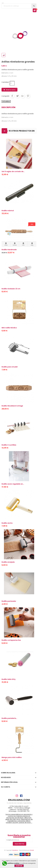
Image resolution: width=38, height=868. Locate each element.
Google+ (23, 96)
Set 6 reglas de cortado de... (13, 171)
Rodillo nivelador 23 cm (11, 289)
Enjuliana (15, 850)
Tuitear (17, 96)
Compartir (12, 96)
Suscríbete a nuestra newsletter (19, 836)
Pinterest (28, 96)
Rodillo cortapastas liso (11, 640)
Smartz (32, 850)
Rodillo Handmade (9, 250)
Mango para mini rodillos (12, 757)
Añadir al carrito (9, 90)
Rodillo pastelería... (9, 718)
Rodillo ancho (7, 523)
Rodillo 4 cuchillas (9, 445)
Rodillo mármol (8, 211)
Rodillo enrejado (8, 562)
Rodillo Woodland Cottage (12, 406)
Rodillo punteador (9, 601)
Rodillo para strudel (10, 367)
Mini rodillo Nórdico (9, 328)
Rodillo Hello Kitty (9, 679)
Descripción (8, 107)
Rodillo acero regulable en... (13, 484)
